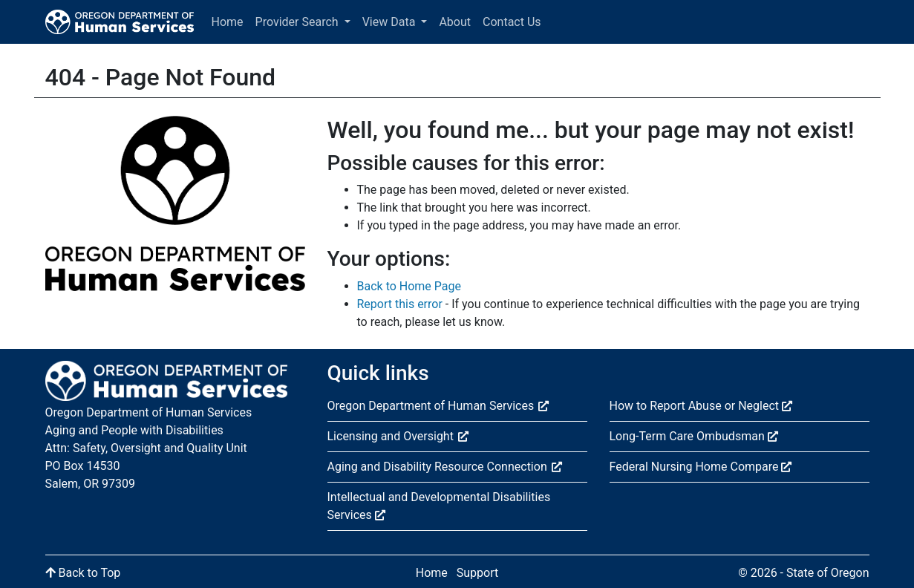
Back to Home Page (409, 286)
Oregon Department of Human (438, 406)
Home (228, 22)
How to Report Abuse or (701, 406)
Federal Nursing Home (701, 467)
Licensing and (398, 436)
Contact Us (512, 22)
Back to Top (83, 573)
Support (477, 573)
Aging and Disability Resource (445, 467)
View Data (391, 22)
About (455, 22)
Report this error (400, 304)
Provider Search (298, 22)
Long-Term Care (694, 436)
